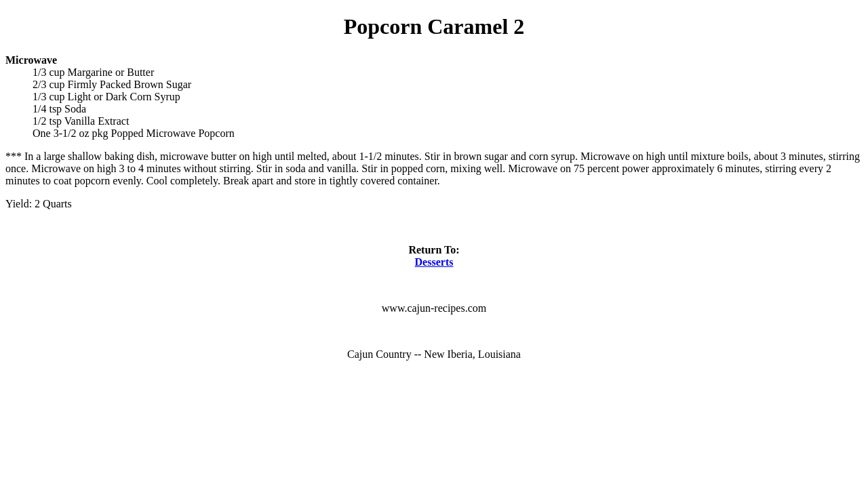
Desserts (434, 262)
